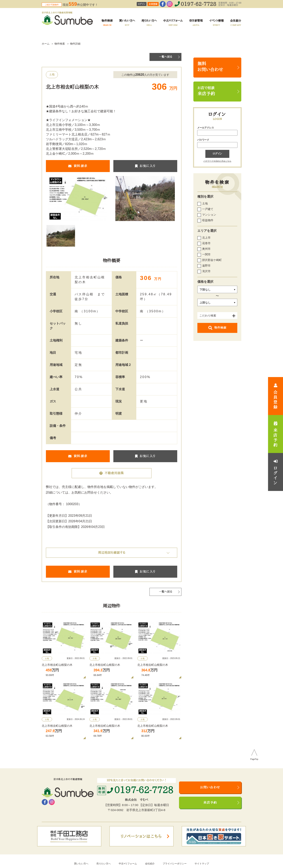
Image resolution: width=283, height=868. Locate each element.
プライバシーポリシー (175, 864)
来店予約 (210, 803)
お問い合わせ (210, 787)
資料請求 (78, 166)
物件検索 (217, 328)
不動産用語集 (112, 473)
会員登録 (153, 4)
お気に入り (145, 166)
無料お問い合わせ (210, 67)
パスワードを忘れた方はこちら (217, 161)
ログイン (142, 4)
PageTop (254, 759)
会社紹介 (150, 864)
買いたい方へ (81, 864)
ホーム (46, 44)
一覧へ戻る (166, 57)
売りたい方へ (104, 864)
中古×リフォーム (128, 864)
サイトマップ (202, 864)
